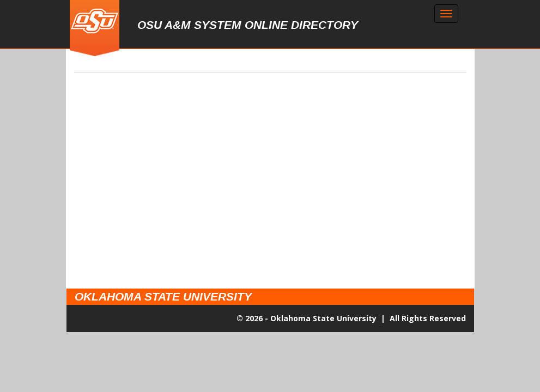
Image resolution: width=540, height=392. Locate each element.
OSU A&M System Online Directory (248, 25)
